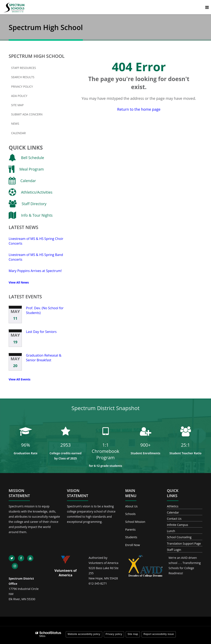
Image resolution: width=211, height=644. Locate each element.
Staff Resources (23, 68)
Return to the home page (139, 109)
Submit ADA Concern (27, 114)
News (15, 124)
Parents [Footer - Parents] (130, 529)
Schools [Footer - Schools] (130, 514)
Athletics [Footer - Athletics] (173, 506)
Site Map (17, 105)
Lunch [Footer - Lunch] (171, 531)
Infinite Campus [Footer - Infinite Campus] (178, 525)
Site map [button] (133, 634)
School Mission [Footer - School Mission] (135, 522)
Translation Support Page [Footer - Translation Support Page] (184, 543)
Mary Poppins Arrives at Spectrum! (35, 271)
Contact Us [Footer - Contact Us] (174, 519)
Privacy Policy (22, 87)
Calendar (18, 133)
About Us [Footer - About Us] (131, 506)
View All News (19, 282)
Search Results (23, 77)
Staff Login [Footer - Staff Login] (174, 550)
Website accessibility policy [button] (84, 634)
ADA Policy (19, 96)
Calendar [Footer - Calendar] (173, 512)
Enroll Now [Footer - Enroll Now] (133, 545)
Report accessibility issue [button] (159, 634)
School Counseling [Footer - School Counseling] (179, 537)
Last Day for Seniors (41, 332)
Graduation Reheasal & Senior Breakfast (44, 358)
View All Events (19, 379)
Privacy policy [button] (114, 634)
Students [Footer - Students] (131, 537)
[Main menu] (207, 7)
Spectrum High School (37, 56)
